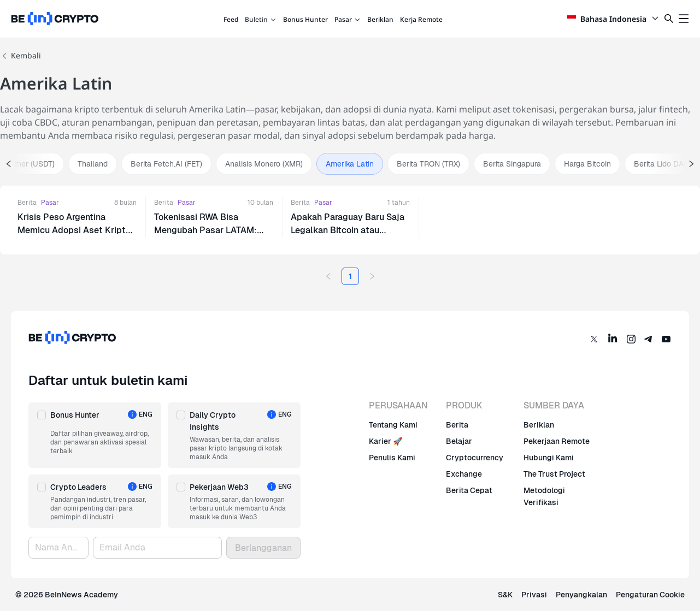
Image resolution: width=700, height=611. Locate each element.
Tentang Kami (393, 425)
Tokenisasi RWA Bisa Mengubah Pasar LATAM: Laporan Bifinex (205, 230)
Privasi (534, 595)
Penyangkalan (581, 595)
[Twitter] (594, 339)
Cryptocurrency (475, 458)
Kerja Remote (421, 19)
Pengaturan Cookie (650, 595)
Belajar (459, 441)
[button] (95, 435)
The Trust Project (554, 474)
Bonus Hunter (305, 19)
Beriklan (380, 19)
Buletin (261, 19)
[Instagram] (631, 339)
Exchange (464, 474)
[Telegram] (649, 339)
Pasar (348, 19)
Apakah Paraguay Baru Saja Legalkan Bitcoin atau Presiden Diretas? (348, 230)
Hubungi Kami (549, 458)
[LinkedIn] (613, 339)
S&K (505, 595)
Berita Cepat (469, 490)
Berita (27, 203)
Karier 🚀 (386, 441)
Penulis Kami (392, 458)
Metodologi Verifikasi (544, 496)
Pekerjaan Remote (557, 441)
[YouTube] (666, 339)
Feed (231, 19)
